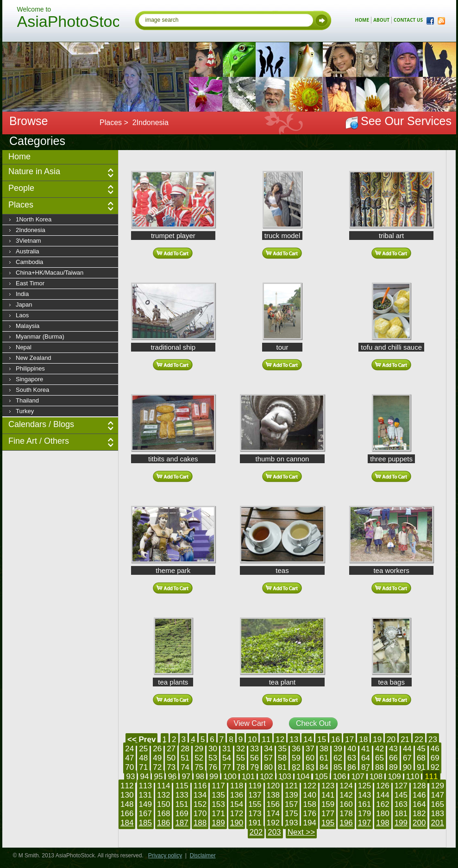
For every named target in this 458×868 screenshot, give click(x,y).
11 (266, 739)
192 (273, 823)
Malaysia (28, 326)
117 (218, 786)
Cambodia (29, 262)
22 (419, 739)
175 (291, 814)
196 (346, 823)
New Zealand (34, 358)
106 (339, 777)
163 (401, 804)
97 (186, 777)
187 (182, 823)
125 (364, 786)
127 (401, 786)
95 (158, 777)
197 (364, 823)
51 (185, 758)
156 (273, 804)
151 (182, 804)
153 (218, 804)
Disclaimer (203, 855)
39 (338, 749)
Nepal (24, 347)
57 (268, 758)
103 (285, 777)
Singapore (29, 379)
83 (310, 767)
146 (419, 795)
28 (185, 749)
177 (328, 814)
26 (157, 749)
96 (172, 777)
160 (346, 804)
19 (377, 739)
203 (274, 832)
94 (144, 777)
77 (227, 767)
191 (255, 823)
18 (363, 739)
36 (296, 749)
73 (171, 767)
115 (182, 786)
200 (419, 823)
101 (248, 777)
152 (200, 804)
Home (19, 157)
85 (338, 767)
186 (163, 823)
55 (241, 758)
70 (129, 767)
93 (130, 777)
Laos (22, 315)
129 (438, 786)
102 (266, 777)
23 (433, 739)
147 (438, 795)
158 (309, 804)
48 (143, 758)
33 (254, 749)
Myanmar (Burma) (40, 337)
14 (308, 739)
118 (237, 786)
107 (358, 777)
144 (383, 795)
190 (237, 823)
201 (438, 823)
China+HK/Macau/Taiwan (50, 273)
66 (393, 758)
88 (380, 767)
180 (383, 814)
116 (200, 786)
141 (328, 795)
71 (143, 767)
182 (419, 814)
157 (291, 804)
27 (171, 749)
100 (230, 777)
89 (393, 767)
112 (127, 786)
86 (352, 767)
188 (200, 823)
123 (328, 786)
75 (199, 767)
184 (127, 823)
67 (407, 758)
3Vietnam (28, 241)
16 (336, 739)
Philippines (30, 368)
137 (255, 795)
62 (338, 758)
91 (421, 767)
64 (366, 758)
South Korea (32, 390)
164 (419, 804)
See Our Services (406, 121)
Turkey (25, 411)
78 (241, 767)
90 (407, 767)
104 (303, 777)
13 (294, 739)
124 (346, 786)
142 (346, 795)
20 (391, 739)
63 (352, 758)
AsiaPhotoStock (68, 23)
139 (291, 795)
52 (199, 758)
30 (213, 749)
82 (296, 767)
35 (282, 749)
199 (401, 823)
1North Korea (34, 219)
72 (157, 767)
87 (366, 767)
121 (291, 786)
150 (163, 804)
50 (171, 758)
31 (227, 749)
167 (145, 814)
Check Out (314, 723)
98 (200, 777)
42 (380, 749)
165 (438, 804)
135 (218, 795)
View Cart (250, 723)
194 (309, 823)
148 (127, 804)
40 (352, 749)
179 (364, 814)
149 (145, 804)
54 (227, 758)
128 (419, 786)
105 (321, 777)
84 (324, 767)
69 (435, 758)
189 (218, 823)
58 (282, 758)
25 (143, 749)
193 (291, 823)
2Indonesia (31, 230)
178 (346, 814)
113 (145, 786)
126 (383, 786)
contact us (408, 20)
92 (435, 767)
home (362, 20)
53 (213, 758)
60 (310, 758)
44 (407, 749)
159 (328, 804)
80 (268, 767)
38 (324, 749)
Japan (24, 305)
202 (256, 832)
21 (405, 739)
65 (380, 758)
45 (421, 749)
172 (237, 814)
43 (393, 749)
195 (328, 823)
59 (296, 758)
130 (127, 795)
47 (129, 758)
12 (280, 739)
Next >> (301, 832)
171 (218, 814)
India (22, 294)
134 (200, 795)
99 (214, 777)
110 (413, 777)
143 (364, 795)
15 (322, 739)
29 (199, 749)
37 (310, 749)
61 (324, 758)
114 (163, 786)
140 (309, 795)
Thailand (27, 400)
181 (401, 814)
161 (364, 804)
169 (182, 814)
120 (273, 786)
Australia (28, 251)
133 (182, 795)
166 (127, 814)
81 (282, 767)
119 (255, 786)
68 (421, 758)
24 (129, 749)
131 (145, 795)
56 (254, 758)
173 (255, 814)
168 (163, 814)
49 (157, 758)
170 (200, 814)
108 (376, 777)
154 (237, 804)
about (381, 20)
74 (185, 767)
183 (438, 814)
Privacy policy (165, 855)
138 (273, 795)
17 (349, 739)
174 (273, 814)
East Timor (30, 283)
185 (145, 823)
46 (435, 749)
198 (383, 823)
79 (254, 767)
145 (401, 795)
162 (383, 804)
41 (366, 749)
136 (237, 795)
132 (163, 795)
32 (241, 749)
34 (268, 749)
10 (252, 739)
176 (309, 814)
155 (255, 804)
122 (309, 786)
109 (394, 777)
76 (213, 767)
